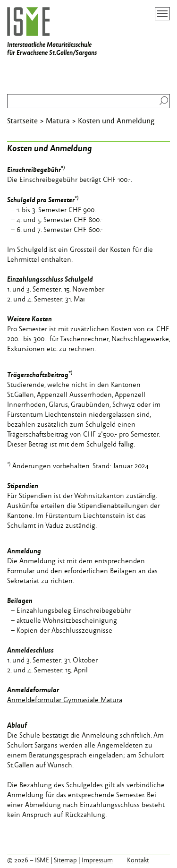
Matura (58, 120)
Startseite (22, 120)
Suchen (162, 101)
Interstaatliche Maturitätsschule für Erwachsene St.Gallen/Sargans (52, 32)
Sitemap (65, 860)
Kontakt (138, 860)
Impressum (97, 860)
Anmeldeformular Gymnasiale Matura (65, 700)
